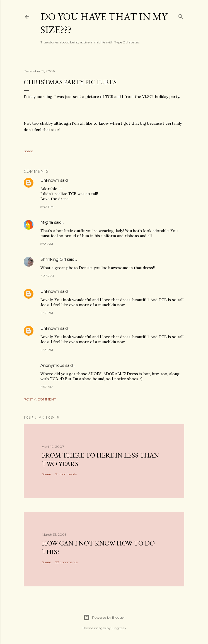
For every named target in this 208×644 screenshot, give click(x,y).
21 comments (66, 474)
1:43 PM (47, 350)
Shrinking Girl (53, 259)
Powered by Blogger (104, 618)
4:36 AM (47, 276)
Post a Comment (40, 399)
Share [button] (28, 151)
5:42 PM (47, 207)
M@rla (47, 222)
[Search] (181, 15)
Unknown (50, 180)
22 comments (66, 562)
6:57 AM (47, 387)
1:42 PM (47, 313)
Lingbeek (119, 628)
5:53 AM (47, 244)
